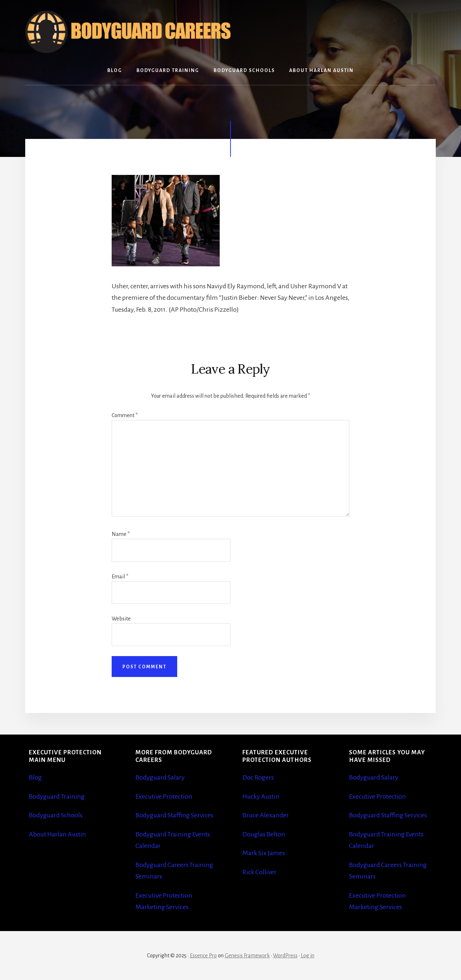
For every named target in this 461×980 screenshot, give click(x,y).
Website (121, 619)
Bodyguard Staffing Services (174, 815)
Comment (125, 415)
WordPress (285, 956)
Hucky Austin (261, 796)
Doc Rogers (258, 777)
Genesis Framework (247, 956)
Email (120, 577)
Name (121, 534)
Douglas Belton (264, 834)
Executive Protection (164, 796)
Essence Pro (203, 956)
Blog (35, 777)
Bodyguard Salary (160, 777)
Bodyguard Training (57, 796)
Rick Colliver (259, 872)
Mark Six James (264, 853)
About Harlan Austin (57, 834)
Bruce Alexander (266, 815)
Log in (308, 956)
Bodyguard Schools (56, 815)
